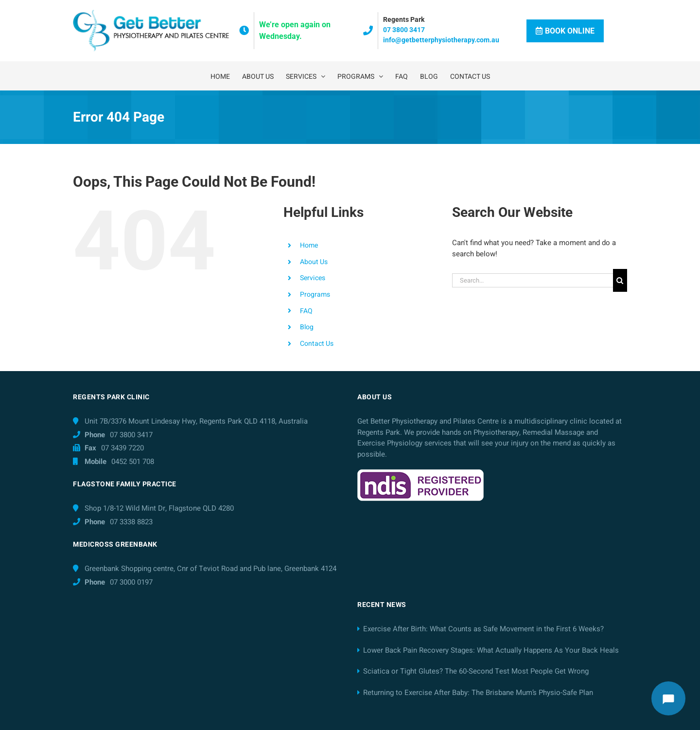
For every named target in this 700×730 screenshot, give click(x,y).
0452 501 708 (133, 462)
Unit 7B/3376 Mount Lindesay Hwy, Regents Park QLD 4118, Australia (196, 421)
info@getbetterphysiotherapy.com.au (441, 40)
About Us (314, 262)
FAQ (306, 311)
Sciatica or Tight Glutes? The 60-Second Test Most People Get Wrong (476, 671)
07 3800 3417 (404, 30)
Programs (315, 294)
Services (313, 278)
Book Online (565, 31)
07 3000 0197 (131, 582)
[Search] (620, 280)
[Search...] (533, 280)
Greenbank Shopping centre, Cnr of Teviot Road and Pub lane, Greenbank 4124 (210, 569)
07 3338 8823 (131, 522)
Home (309, 245)
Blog (307, 327)
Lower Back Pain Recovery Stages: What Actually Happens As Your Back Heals (491, 650)
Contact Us (317, 344)
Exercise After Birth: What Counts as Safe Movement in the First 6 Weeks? (483, 629)
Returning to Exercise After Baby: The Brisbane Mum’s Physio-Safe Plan (478, 693)
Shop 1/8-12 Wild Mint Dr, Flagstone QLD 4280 (159, 508)
